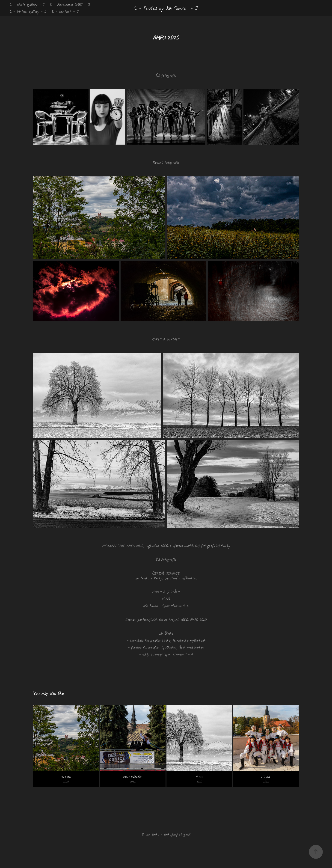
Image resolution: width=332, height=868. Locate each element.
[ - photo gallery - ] (27, 4)
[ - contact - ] (65, 11)
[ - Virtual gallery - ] (28, 11)
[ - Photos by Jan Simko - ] (166, 8)
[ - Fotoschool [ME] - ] (70, 4)
